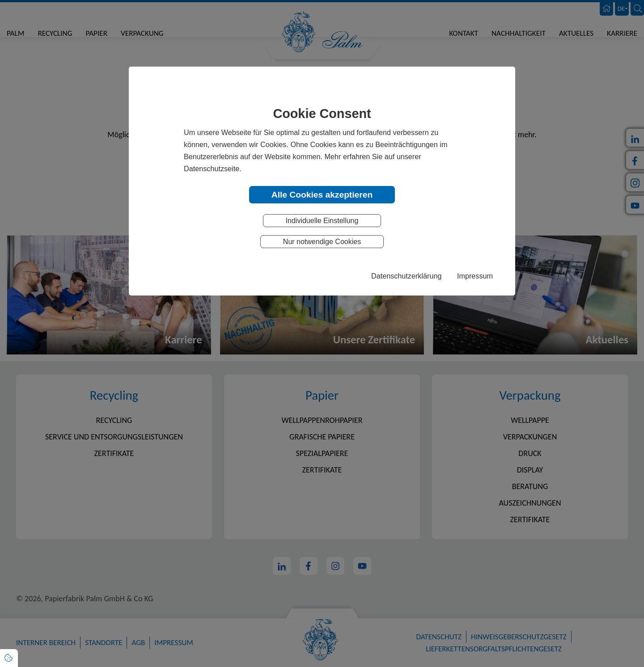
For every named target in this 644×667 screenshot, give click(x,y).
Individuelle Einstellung (322, 221)
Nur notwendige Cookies (322, 242)
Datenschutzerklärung (406, 276)
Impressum (475, 276)
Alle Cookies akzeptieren (322, 194)
